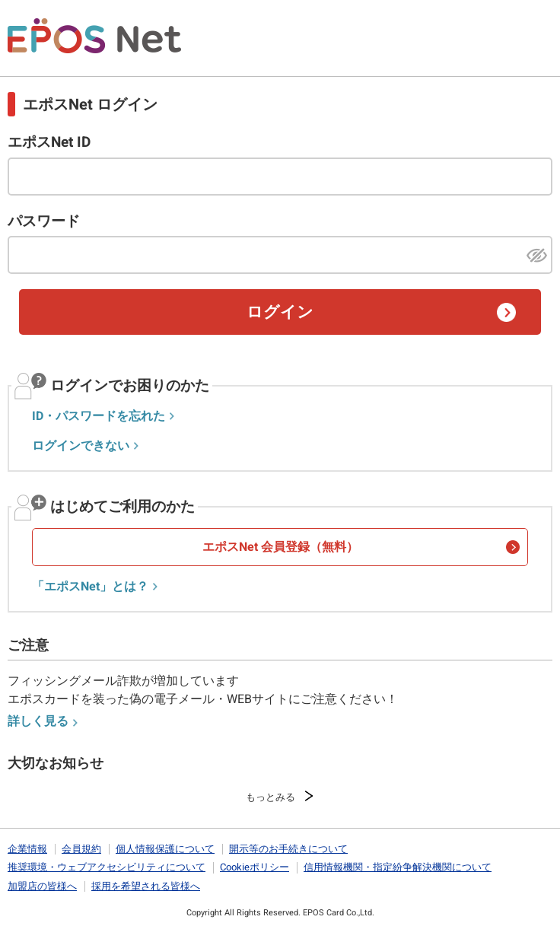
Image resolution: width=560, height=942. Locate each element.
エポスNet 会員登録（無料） (280, 547)
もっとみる (270, 797)
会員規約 (81, 849)
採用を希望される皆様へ (146, 886)
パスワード (44, 221)
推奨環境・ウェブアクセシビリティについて (107, 867)
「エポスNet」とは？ (90, 587)
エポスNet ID (49, 142)
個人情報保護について (165, 849)
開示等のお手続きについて (288, 849)
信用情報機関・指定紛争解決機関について (398, 867)
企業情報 (27, 849)
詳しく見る (38, 721)
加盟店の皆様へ (42, 886)
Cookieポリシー (255, 867)
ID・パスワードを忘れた (99, 416)
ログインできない (81, 446)
